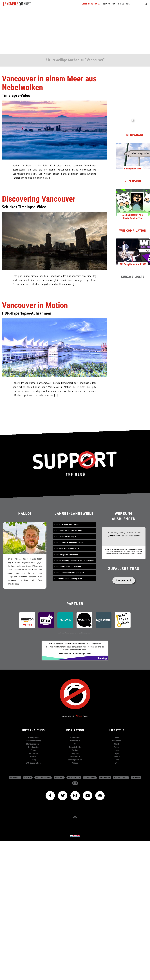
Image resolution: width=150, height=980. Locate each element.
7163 (79, 716)
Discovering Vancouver (39, 199)
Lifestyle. (124, 4)
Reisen (117, 747)
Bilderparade (133, 135)
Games (33, 757)
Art (75, 744)
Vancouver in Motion (35, 305)
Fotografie (75, 753)
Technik (117, 757)
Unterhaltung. (91, 4)
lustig (33, 760)
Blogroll (15, 778)
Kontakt (59, 778)
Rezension (133, 181)
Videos (75, 763)
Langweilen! (124, 580)
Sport (117, 750)
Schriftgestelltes (75, 760)
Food (117, 737)
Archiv (28, 778)
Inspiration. (109, 4)
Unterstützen (43, 778)
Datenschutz (121, 778)
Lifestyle (117, 731)
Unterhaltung (33, 731)
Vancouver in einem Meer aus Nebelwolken (49, 83)
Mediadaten (74, 778)
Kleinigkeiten (33, 747)
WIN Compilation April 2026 (133, 264)
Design (75, 750)
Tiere (117, 760)
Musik (117, 744)
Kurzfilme (33, 753)
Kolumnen (117, 741)
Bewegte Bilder (75, 747)
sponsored (90, 778)
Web (117, 763)
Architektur (75, 741)
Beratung (105, 778)
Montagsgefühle (33, 744)
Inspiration (75, 731)
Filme (33, 750)
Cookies (136, 778)
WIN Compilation (133, 231)
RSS (75, 783)
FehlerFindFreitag (33, 741)
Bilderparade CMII (133, 169)
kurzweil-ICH (75, 757)
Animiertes (75, 737)
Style (117, 753)
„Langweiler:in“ (115, 536)
